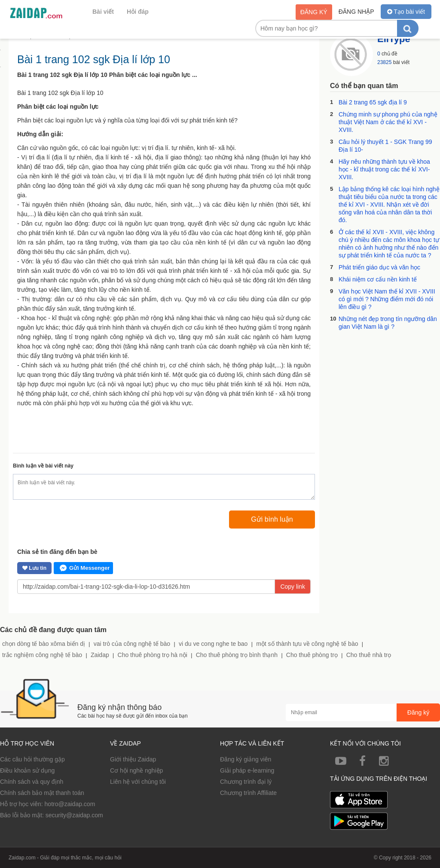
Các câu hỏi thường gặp (32, 759)
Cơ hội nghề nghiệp (136, 770)
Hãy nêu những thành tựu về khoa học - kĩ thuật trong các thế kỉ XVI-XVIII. (384, 169)
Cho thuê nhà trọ (369, 655)
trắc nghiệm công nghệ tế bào (42, 655)
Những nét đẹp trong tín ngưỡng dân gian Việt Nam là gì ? (388, 323)
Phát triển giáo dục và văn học (379, 267)
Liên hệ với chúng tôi (138, 782)
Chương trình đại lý (246, 782)
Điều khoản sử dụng (27, 770)
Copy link (293, 587)
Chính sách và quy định (32, 782)
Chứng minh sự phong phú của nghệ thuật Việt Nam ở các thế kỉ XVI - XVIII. (388, 122)
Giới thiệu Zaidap (133, 759)
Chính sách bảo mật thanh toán (42, 793)
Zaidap (100, 655)
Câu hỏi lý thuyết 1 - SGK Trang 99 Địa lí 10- (385, 146)
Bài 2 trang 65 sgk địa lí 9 (373, 102)
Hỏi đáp (138, 12)
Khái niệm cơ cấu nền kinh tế (378, 279)
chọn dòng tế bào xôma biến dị (44, 644)
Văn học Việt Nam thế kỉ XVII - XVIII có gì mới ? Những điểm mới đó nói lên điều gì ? (387, 299)
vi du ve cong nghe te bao (213, 644)
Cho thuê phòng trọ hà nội (153, 655)
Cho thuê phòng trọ (312, 655)
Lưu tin (34, 568)
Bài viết (103, 12)
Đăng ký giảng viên (246, 759)
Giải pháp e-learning (247, 770)
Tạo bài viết (406, 12)
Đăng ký (314, 12)
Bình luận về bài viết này (43, 466)
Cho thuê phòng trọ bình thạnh (237, 655)
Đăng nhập (356, 12)
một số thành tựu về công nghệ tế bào (307, 644)
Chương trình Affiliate (248, 793)
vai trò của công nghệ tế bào (132, 644)
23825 (384, 62)
